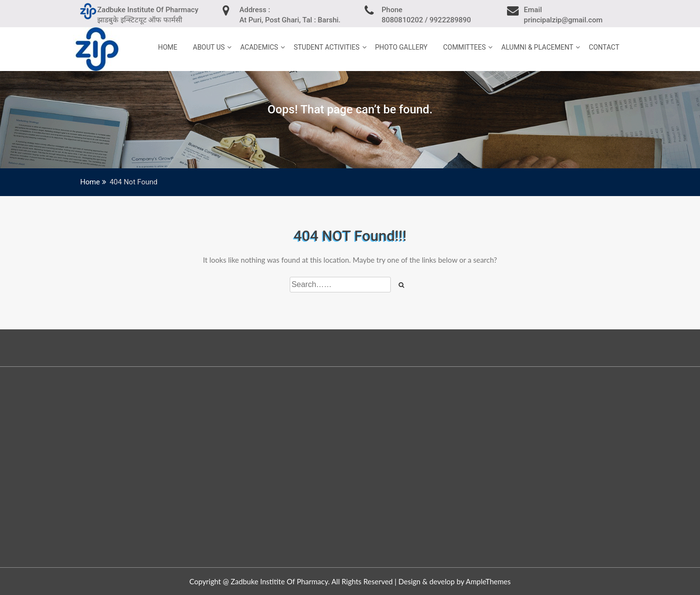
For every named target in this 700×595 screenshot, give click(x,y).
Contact (604, 47)
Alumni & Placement (537, 47)
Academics (259, 47)
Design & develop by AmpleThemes (454, 581)
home (168, 47)
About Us (209, 47)
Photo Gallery (402, 47)
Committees (464, 47)
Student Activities (326, 47)
